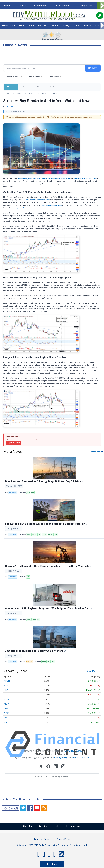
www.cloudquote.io (74, 751)
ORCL (7, 718)
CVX (28, 577)
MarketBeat (13, 492)
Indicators (54, 77)
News (7, 6)
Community (40, 6)
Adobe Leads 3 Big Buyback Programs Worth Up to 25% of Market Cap (48, 608)
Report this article (14, 443)
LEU (49, 662)
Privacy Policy (61, 757)
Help (58, 826)
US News (43, 25)
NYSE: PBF (32, 179)
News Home (8, 25)
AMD (6, 690)
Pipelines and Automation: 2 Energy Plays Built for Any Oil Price (44, 481)
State (31, 25)
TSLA (6, 722)
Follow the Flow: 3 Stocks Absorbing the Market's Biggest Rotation (46, 524)
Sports (22, 6)
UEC (53, 662)
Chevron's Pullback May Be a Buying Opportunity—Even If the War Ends (49, 566)
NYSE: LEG (93, 179)
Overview (10, 93)
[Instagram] (63, 767)
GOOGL (44, 535)
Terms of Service (43, 839)
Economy (29, 662)
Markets (11, 87)
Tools (52, 87)
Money (65, 25)
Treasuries (53, 93)
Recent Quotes (12, 77)
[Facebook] (48, 767)
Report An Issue (76, 826)
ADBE (34, 619)
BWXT (44, 662)
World (55, 25)
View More (92, 671)
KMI (33, 492)
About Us (25, 826)
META (50, 535)
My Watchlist (34, 77)
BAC (6, 695)
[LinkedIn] (56, 767)
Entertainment (63, 6)
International (41, 93)
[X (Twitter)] (41, 767)
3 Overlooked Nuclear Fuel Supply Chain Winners (35, 651)
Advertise (43, 826)
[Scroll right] (102, 6)
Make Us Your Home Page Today (22, 799)
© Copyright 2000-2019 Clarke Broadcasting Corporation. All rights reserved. (52, 845)
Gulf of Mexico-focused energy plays (37, 200)
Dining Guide (86, 6)
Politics (88, 25)
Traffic (77, 25)
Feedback (52, 864)
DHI (39, 535)
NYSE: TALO (58, 205)
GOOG (7, 699)
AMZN (34, 535)
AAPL (29, 535)
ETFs (39, 87)
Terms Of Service (80, 757)
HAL (28, 492)
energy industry (19, 208)
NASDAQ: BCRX (64, 179)
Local (22, 25)
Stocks (26, 87)
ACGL (29, 619)
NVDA (7, 713)
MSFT (56, 535)
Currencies (28, 93)
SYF (39, 619)
